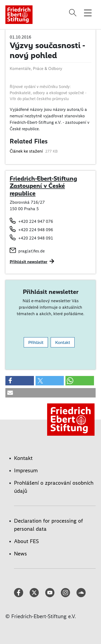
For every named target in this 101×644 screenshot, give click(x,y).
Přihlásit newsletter (29, 262)
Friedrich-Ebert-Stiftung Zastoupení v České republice (43, 186)
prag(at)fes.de (32, 251)
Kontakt (63, 342)
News (20, 554)
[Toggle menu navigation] (88, 13)
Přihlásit (36, 342)
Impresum (26, 470)
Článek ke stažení (27, 151)
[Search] (74, 13)
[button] (20, 381)
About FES (26, 541)
